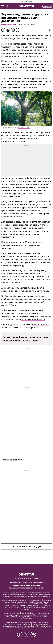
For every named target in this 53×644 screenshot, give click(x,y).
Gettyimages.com (24, 128)
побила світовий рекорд (33, 319)
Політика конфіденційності (34, 583)
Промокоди (39, 588)
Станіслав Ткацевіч (9, 25)
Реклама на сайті (15, 583)
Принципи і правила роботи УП (21, 588)
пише (26, 56)
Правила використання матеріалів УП (26, 585)
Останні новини (13, 460)
